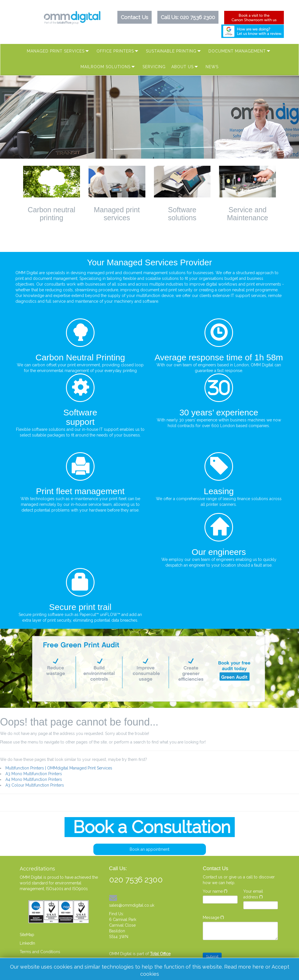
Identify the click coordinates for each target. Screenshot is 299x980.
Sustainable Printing (171, 51)
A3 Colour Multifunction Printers (35, 785)
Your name (215, 891)
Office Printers (115, 51)
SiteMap (27, 935)
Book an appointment (149, 849)
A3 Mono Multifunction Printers (34, 774)
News (212, 67)
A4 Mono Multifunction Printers (34, 779)
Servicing (154, 67)
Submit (212, 956)
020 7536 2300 (197, 17)
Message (213, 918)
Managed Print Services (56, 51)
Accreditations (37, 869)
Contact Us (135, 17)
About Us (182, 67)
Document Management (237, 51)
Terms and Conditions (40, 952)
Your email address (253, 894)
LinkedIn (27, 943)
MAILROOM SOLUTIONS (106, 67)
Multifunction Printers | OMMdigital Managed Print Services (59, 768)
